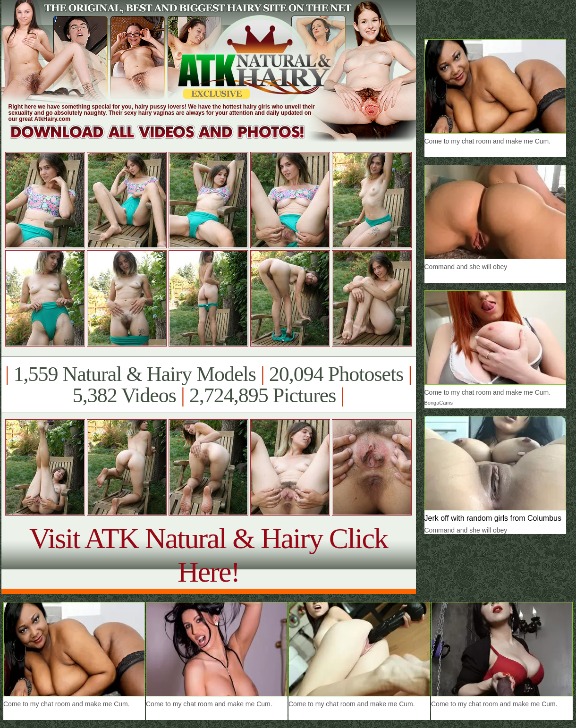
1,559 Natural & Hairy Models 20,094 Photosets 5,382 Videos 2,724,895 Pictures (208, 385)
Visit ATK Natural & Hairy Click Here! (208, 555)
